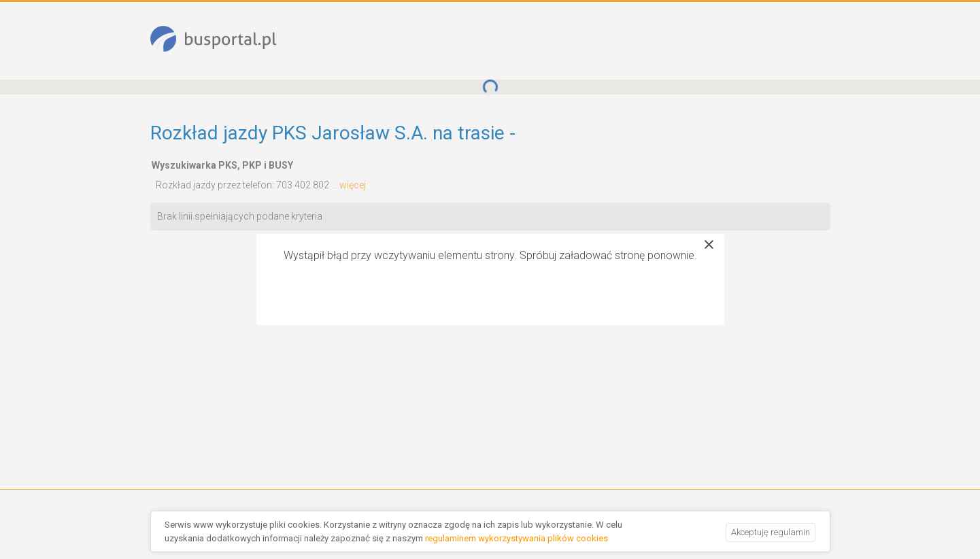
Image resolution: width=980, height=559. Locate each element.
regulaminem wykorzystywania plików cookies (517, 538)
